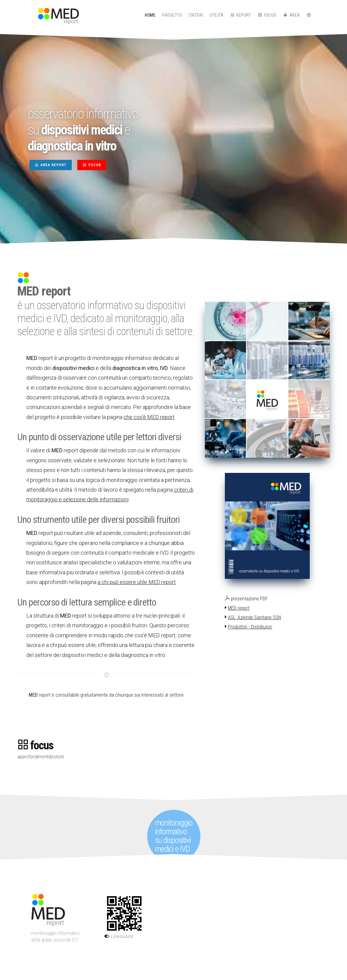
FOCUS (92, 165)
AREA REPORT (51, 165)
